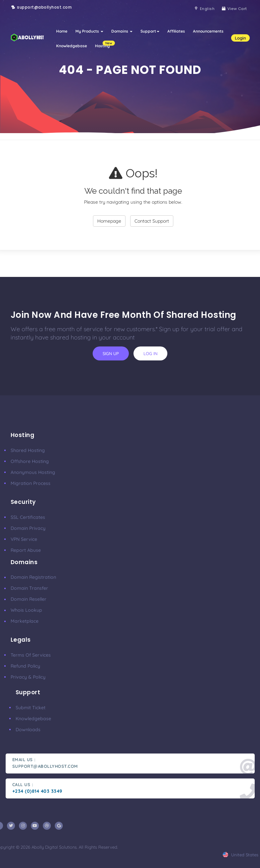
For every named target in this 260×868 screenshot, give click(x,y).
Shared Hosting (28, 450)
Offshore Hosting (30, 461)
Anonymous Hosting (33, 472)
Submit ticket (31, 708)
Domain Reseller (29, 599)
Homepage (109, 221)
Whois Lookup (26, 610)
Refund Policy (25, 666)
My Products (89, 31)
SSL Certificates (28, 517)
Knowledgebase (72, 46)
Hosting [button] (104, 44)
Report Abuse (26, 550)
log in (150, 353)
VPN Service (24, 539)
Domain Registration (33, 577)
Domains (122, 31)
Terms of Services (31, 655)
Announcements (208, 31)
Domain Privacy (28, 528)
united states (241, 855)
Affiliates (176, 31)
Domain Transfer (29, 588)
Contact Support (152, 221)
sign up (111, 353)
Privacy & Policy (28, 677)
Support (150, 31)
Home (62, 31)
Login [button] (240, 38)
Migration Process (31, 483)
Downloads (28, 730)
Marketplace (25, 621)
